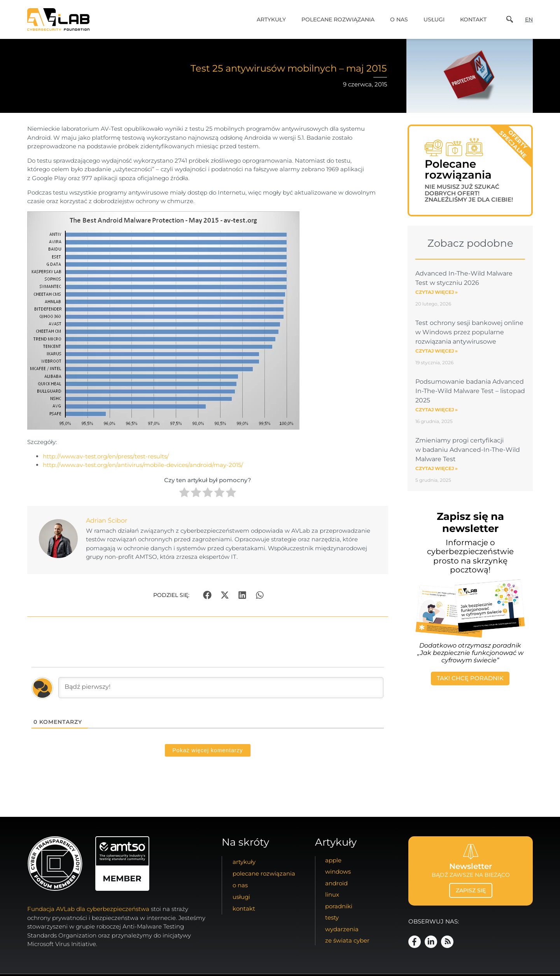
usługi (434, 19)
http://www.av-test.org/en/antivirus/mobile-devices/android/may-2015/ (143, 465)
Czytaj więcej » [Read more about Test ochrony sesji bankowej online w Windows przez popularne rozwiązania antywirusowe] (437, 354)
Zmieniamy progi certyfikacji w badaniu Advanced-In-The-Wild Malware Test (468, 453)
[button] (208, 595)
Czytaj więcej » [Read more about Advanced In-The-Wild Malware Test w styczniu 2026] (437, 295)
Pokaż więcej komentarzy (208, 750)
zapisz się (471, 890)
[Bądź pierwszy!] (221, 688)
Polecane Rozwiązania (338, 19)
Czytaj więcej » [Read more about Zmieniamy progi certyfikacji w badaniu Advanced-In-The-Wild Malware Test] (437, 471)
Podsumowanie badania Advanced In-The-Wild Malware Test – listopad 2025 (470, 394)
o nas (399, 19)
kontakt (473, 19)
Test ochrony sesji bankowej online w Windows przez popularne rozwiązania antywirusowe (469, 335)
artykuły (271, 19)
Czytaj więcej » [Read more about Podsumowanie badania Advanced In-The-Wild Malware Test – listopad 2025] (437, 413)
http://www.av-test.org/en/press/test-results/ (106, 456)
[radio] (184, 494)
